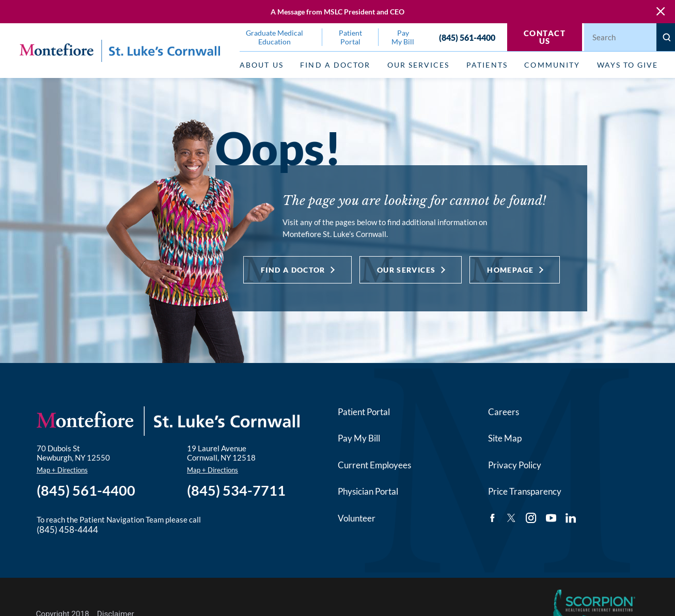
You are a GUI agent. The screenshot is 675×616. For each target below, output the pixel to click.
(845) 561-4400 (467, 37)
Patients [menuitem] (487, 65)
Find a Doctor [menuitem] (335, 65)
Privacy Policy (515, 465)
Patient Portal (364, 412)
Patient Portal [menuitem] (350, 37)
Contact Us (545, 37)
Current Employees (374, 465)
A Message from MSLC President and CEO (338, 12)
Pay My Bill (359, 438)
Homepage (510, 270)
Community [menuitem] (552, 65)
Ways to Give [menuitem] (628, 65)
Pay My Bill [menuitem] (403, 37)
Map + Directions (62, 470)
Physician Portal (368, 491)
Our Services (406, 270)
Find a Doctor (293, 270)
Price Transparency (525, 491)
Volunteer (357, 518)
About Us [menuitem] (261, 65)
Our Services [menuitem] (419, 65)
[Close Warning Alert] (661, 12)
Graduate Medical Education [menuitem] (274, 37)
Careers (504, 412)
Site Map (505, 438)
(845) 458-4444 (67, 530)
